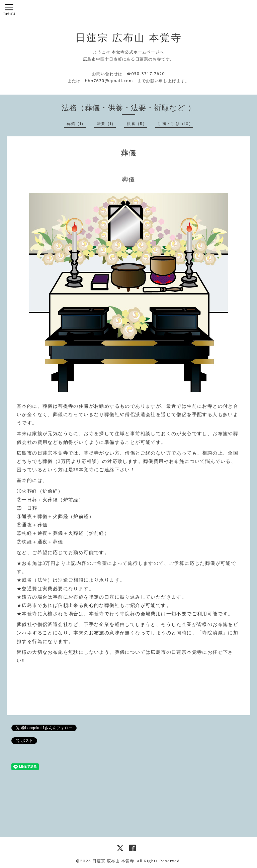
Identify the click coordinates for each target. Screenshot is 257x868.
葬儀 (128, 179)
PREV (107, 695)
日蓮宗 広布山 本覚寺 (129, 37)
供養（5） (137, 123)
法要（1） (106, 123)
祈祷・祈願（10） (176, 123)
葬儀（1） (76, 123)
